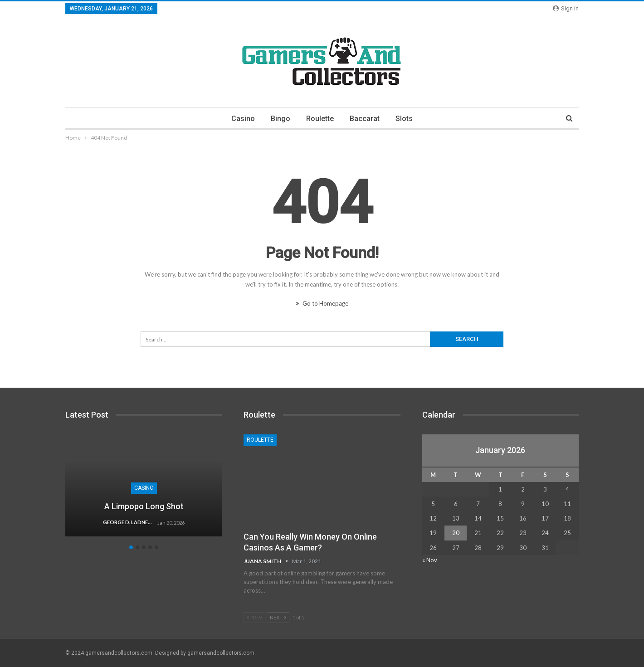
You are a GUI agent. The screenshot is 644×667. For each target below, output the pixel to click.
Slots (404, 119)
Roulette (320, 119)
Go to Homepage (322, 303)
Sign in (566, 8)
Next (278, 617)
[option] (144, 490)
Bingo (281, 119)
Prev (254, 617)
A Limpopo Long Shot (144, 506)
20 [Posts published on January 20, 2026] (456, 533)
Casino (243, 119)
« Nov (430, 560)
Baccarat (365, 119)
